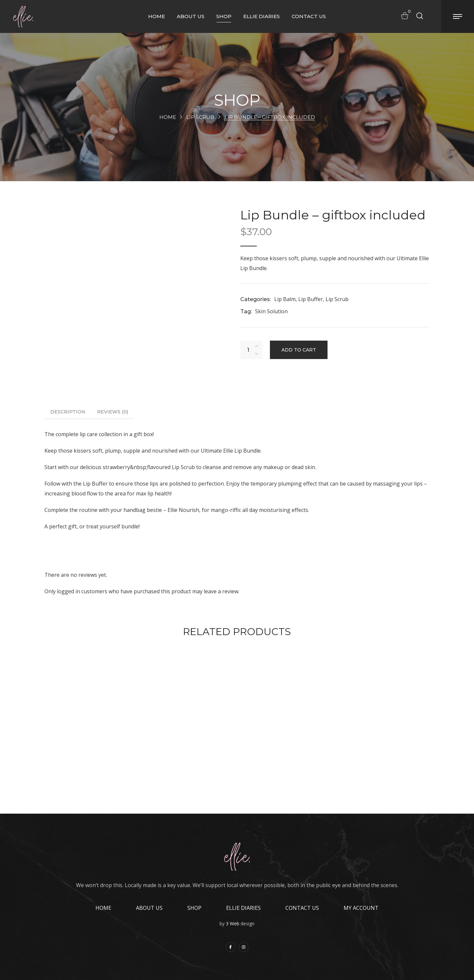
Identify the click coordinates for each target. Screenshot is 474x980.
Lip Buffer (311, 299)
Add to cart (299, 350)
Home (167, 117)
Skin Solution (271, 311)
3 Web (233, 924)
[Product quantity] (248, 350)
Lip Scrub (200, 117)
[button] (403, 16)
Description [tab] (68, 412)
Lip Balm (285, 299)
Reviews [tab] (113, 412)
